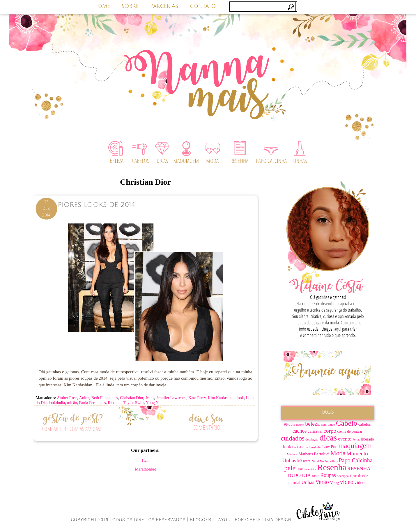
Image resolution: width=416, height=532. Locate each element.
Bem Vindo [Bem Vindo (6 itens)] (328, 425)
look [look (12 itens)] (287, 446)
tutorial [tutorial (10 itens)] (294, 482)
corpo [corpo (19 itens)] (330, 431)
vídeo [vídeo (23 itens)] (347, 482)
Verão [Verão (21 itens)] (322, 482)
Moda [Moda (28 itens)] (338, 453)
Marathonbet (146, 469)
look (240, 398)
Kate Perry (197, 398)
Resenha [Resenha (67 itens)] (332, 467)
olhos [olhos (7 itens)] (334, 461)
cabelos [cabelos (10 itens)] (365, 424)
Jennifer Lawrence (171, 398)
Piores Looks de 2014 (97, 205)
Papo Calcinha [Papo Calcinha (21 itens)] (355, 460)
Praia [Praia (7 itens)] (300, 469)
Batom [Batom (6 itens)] (300, 425)
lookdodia (57, 403)
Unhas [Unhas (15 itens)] (308, 482)
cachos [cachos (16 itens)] (300, 431)
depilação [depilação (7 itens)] (312, 439)
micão (72, 403)
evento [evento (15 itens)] (345, 439)
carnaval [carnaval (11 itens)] (315, 431)
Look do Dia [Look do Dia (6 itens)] (300, 447)
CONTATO (203, 6)
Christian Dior (132, 398)
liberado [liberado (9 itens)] (367, 439)
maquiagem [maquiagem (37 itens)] (355, 446)
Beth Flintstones (105, 398)
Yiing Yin (154, 403)
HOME (102, 6)
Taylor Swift (134, 403)
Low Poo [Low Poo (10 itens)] (330, 447)
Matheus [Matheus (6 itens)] (292, 454)
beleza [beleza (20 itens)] (312, 424)
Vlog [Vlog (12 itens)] (334, 482)
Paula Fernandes (92, 403)
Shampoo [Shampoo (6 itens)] (343, 476)
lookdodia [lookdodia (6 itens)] (315, 447)
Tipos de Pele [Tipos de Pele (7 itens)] (359, 476)
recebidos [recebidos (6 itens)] (310, 469)
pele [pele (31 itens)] (290, 468)
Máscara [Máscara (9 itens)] (304, 461)
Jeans (150, 398)
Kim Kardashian (221, 398)
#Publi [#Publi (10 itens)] (290, 424)
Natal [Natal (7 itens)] (315, 461)
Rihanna (115, 403)
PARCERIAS (164, 6)
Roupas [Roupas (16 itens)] (328, 475)
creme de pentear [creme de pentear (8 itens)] (350, 431)
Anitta (84, 398)
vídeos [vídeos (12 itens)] (361, 482)
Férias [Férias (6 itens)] (356, 439)
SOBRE (130, 6)
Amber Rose (67, 398)
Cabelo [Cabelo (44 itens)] (347, 423)
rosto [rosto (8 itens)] (316, 476)
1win (146, 460)
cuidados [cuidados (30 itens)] (293, 438)
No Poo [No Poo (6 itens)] (325, 461)
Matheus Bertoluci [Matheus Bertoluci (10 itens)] (314, 454)
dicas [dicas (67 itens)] (328, 438)
